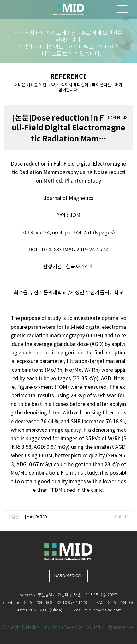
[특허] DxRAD (36, 517)
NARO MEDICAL (68, 576)
